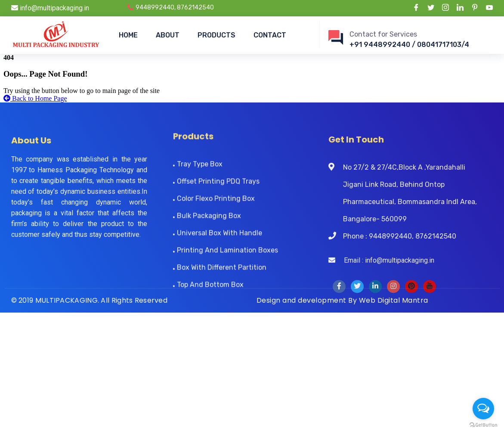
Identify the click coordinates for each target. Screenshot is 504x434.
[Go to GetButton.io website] (483, 425)
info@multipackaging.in (50, 8)
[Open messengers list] (483, 409)
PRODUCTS (216, 35)
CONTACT (270, 35)
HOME (128, 35)
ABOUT (168, 35)
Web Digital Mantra (394, 300)
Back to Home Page (35, 98)
